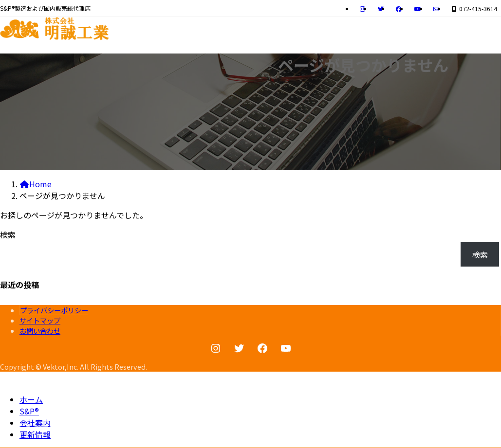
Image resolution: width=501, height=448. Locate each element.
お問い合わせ (40, 331)
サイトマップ (40, 320)
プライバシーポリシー (54, 310)
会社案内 (35, 423)
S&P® (29, 411)
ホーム (31, 399)
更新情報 (35, 434)
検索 (8, 234)
